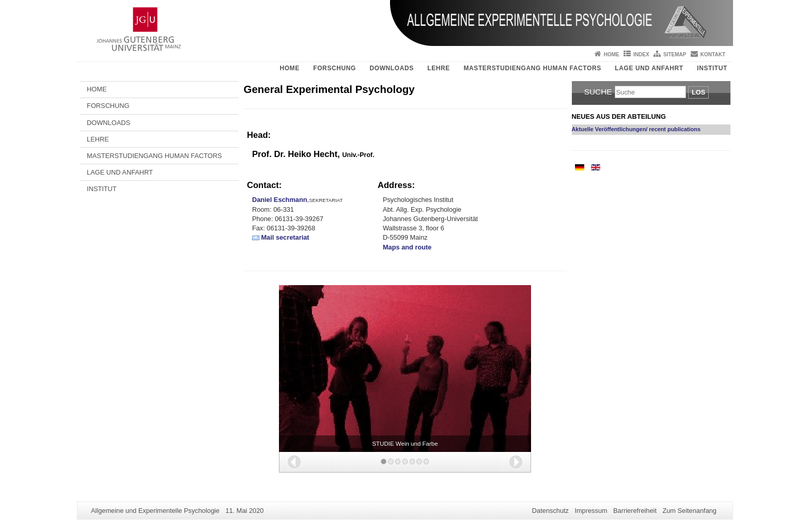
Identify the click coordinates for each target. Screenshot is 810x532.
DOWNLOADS (391, 68)
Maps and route (407, 247)
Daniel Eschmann (280, 200)
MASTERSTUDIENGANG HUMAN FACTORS (532, 68)
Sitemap (675, 54)
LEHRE (439, 68)
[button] (294, 462)
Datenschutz (550, 511)
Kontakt (713, 54)
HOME (289, 68)
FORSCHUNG (334, 68)
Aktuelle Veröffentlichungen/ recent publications (636, 129)
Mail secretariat (284, 237)
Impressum (591, 511)
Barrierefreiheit (635, 511)
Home (612, 54)
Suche (598, 92)
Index (641, 54)
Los (698, 92)
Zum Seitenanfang (689, 511)
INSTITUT (712, 68)
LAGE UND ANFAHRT (649, 68)
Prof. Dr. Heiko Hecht (295, 154)
